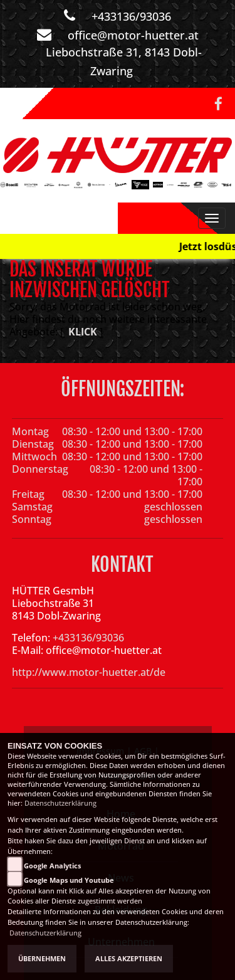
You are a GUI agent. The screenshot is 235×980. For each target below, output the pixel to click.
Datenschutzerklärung (60, 803)
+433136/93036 (131, 16)
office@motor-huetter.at (133, 35)
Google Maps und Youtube (69, 880)
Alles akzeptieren (129, 959)
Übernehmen (42, 959)
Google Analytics (52, 866)
